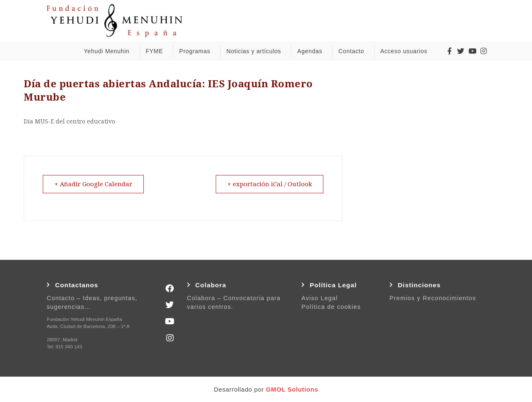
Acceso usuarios (406, 51)
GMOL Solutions (292, 389)
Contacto (353, 51)
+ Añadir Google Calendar (94, 184)
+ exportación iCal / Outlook (269, 184)
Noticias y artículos (256, 51)
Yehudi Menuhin (109, 51)
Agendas (312, 51)
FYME (156, 51)
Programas (197, 51)
